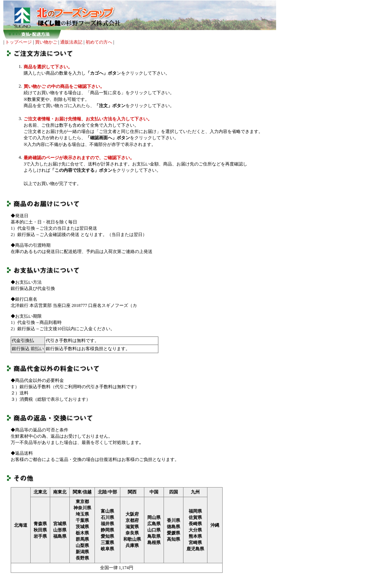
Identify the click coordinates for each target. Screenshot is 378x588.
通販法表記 (71, 42)
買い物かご (46, 42)
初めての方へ (99, 42)
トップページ (18, 42)
